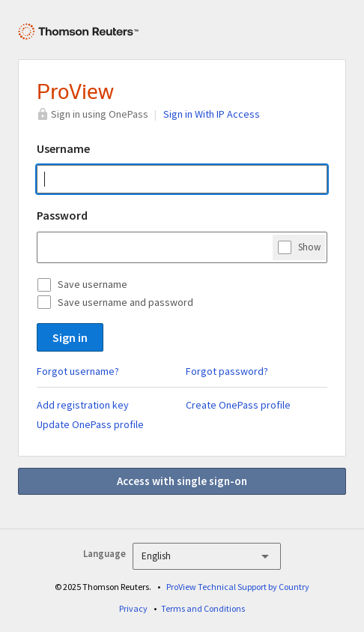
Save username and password (125, 302)
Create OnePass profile (238, 405)
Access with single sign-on (182, 481)
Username (63, 148)
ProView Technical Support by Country (238, 587)
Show (309, 247)
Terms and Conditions (203, 608)
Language (104, 554)
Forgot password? (227, 371)
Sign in (70, 337)
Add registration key (83, 405)
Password (62, 215)
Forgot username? (78, 371)
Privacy (133, 608)
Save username (92, 284)
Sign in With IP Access (212, 114)
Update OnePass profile (90, 424)
